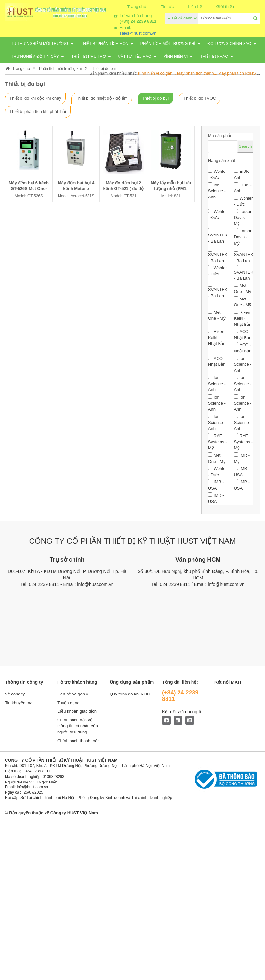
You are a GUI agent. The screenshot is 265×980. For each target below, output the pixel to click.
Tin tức (167, 7)
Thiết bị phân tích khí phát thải (38, 112)
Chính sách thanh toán (79, 741)
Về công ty (15, 694)
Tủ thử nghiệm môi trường (40, 44)
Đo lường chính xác (229, 44)
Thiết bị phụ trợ (88, 57)
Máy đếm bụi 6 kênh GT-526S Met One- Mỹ (29, 189)
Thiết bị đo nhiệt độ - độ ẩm (102, 98)
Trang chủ (137, 7)
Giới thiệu (225, 7)
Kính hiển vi (176, 57)
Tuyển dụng (68, 703)
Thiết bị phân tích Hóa (104, 44)
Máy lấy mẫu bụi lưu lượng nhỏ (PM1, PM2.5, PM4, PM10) (171, 189)
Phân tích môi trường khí (168, 44)
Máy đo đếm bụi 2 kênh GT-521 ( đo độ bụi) (124, 189)
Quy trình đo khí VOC (130, 694)
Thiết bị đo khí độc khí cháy (35, 98)
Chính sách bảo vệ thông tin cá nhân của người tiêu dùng (78, 726)
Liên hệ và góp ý (73, 694)
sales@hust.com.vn (138, 33)
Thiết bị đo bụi (103, 69)
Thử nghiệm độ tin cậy (35, 57)
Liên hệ (195, 7)
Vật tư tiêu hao (135, 57)
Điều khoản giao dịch (77, 711)
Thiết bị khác (214, 57)
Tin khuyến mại (19, 703)
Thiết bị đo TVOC (200, 98)
